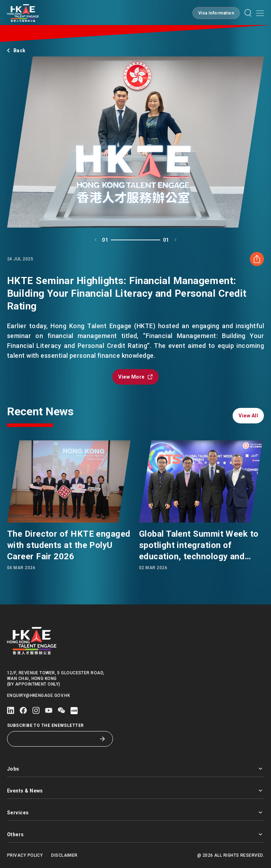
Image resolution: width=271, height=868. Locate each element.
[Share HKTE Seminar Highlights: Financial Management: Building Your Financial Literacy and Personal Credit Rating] (257, 293)
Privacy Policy (25, 855)
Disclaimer (64, 855)
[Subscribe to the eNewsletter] (55, 739)
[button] (216, 13)
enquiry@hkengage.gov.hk (38, 695)
